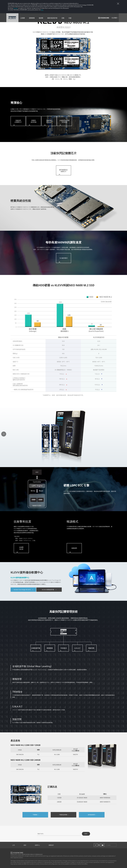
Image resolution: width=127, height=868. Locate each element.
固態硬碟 (32, 18)
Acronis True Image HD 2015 (23, 590)
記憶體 (23, 18)
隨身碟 (41, 18)
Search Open (123, 18)
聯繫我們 (51, 845)
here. (42, 10)
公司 (14, 845)
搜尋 (86, 834)
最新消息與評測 (52, 18)
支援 (70, 18)
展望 (25, 845)
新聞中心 (37, 845)
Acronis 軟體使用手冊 (49, 590)
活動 (63, 18)
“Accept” (16, 8)
